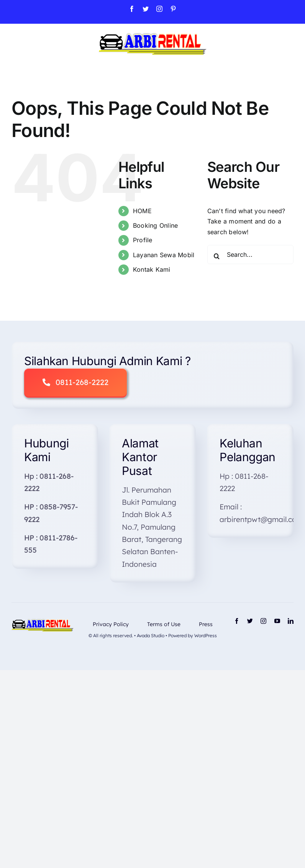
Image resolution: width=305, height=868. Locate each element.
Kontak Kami (152, 269)
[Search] (217, 256)
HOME (142, 211)
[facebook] (237, 621)
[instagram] (263, 621)
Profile (143, 240)
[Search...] (250, 255)
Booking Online (155, 225)
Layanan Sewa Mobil (164, 255)
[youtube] (277, 621)
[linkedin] (291, 621)
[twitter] (250, 621)
